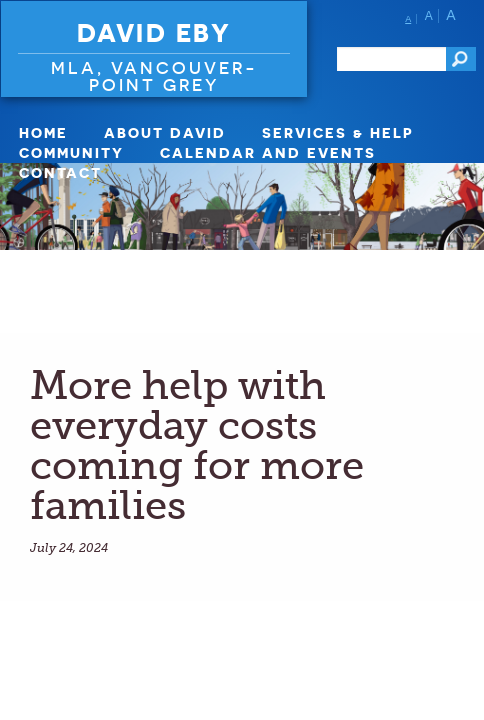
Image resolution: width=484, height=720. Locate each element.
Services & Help (338, 132)
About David (165, 132)
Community (71, 152)
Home (43, 132)
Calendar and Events (268, 152)
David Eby (154, 33)
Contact (60, 172)
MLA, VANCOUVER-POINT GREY (154, 76)
